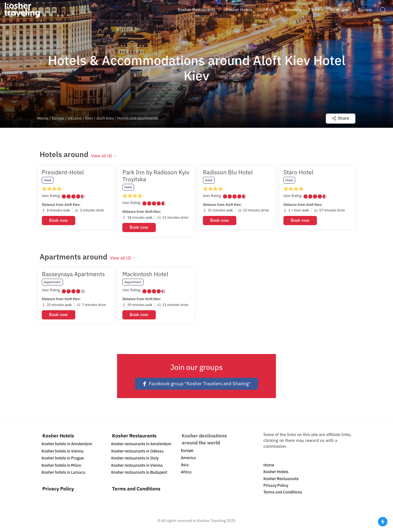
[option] (76, 201)
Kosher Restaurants (134, 436)
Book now (58, 220)
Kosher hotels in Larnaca (63, 472)
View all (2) (123, 258)
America (188, 458)
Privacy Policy (58, 489)
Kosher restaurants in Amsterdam (141, 444)
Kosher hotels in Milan (61, 465)
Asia (185, 465)
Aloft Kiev (105, 118)
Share (340, 118)
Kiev (89, 118)
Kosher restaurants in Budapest (139, 472)
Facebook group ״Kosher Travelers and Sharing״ (196, 384)
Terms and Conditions (136, 489)
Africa (186, 472)
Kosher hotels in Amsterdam (67, 444)
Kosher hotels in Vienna (63, 451)
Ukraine (75, 118)
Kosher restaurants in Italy (135, 458)
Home (43, 118)
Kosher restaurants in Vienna (137, 465)
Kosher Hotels (58, 436)
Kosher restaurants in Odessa (137, 451)
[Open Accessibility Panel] (383, 522)
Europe (58, 118)
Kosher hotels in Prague (63, 458)
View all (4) (104, 156)
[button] (383, 10)
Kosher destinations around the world (204, 439)
